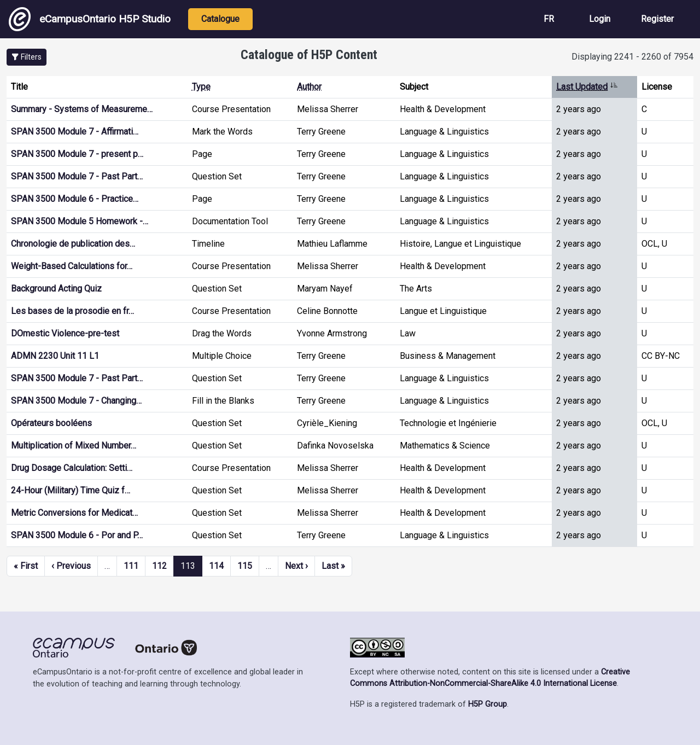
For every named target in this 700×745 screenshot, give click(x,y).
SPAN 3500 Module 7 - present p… (77, 154)
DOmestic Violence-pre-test (65, 333)
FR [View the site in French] (549, 19)
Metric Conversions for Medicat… (74, 513)
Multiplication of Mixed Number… (74, 446)
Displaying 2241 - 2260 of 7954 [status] (632, 57)
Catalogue (220, 19)
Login (600, 19)
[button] (27, 57)
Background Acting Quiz (56, 289)
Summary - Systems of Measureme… (82, 109)
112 (159, 566)
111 (131, 566)
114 (216, 566)
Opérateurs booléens (51, 423)
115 (245, 566)
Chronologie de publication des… (73, 244)
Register (657, 19)
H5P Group (488, 704)
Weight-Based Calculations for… (72, 266)
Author (309, 87)
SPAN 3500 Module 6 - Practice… (75, 199)
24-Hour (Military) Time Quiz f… (71, 490)
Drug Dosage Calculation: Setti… (72, 468)
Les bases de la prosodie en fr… (72, 311)
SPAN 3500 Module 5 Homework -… (80, 221)
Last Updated (587, 87)
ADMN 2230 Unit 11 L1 (55, 356)
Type (201, 87)
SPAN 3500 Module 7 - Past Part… (77, 176)
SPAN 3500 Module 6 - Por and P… (77, 535)
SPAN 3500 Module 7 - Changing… (76, 401)
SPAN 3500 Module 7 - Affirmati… (75, 132)
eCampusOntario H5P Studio (90, 19)
